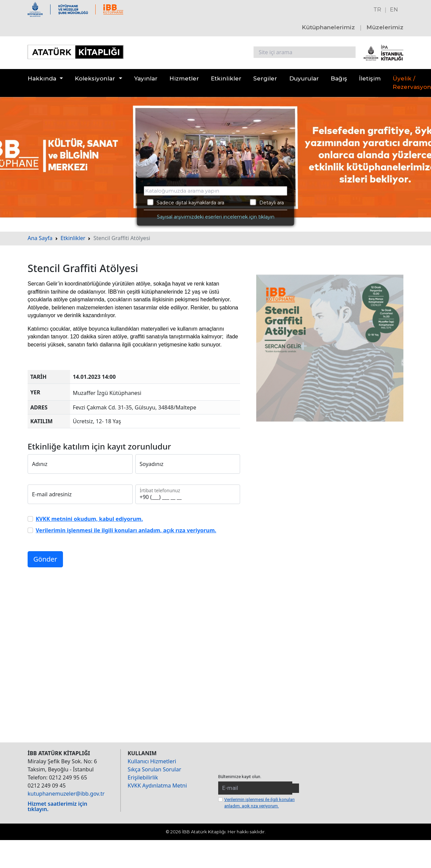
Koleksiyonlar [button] (95, 78)
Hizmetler (184, 78)
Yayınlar (146, 78)
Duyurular (304, 78)
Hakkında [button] (42, 78)
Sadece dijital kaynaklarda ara (186, 202)
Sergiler (265, 78)
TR (377, 10)
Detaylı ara (267, 202)
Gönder (45, 559)
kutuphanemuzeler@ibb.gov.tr (66, 794)
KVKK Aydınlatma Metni (157, 786)
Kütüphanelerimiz (328, 27)
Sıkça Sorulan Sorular (154, 769)
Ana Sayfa (40, 238)
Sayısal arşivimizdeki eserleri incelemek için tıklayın (216, 217)
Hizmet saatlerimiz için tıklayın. (57, 806)
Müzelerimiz (385, 27)
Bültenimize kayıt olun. (240, 777)
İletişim (370, 78)
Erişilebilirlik (143, 777)
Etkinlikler (226, 78)
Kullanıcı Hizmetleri (152, 761)
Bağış (339, 78)
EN (394, 10)
